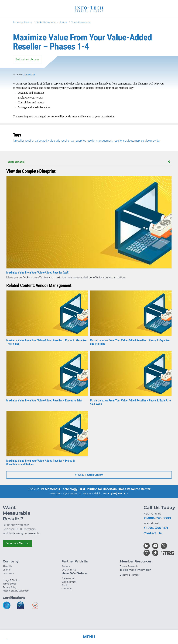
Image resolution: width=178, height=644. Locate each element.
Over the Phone (69, 582)
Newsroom (8, 573)
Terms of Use (10, 584)
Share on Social (89, 162)
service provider (151, 141)
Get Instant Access (28, 59)
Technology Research (22, 22)
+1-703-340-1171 (156, 528)
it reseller (18, 141)
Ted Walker (29, 74)
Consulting (67, 589)
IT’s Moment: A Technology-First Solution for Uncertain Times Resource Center (95, 489)
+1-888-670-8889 (157, 518)
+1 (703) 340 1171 (118, 493)
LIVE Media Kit (69, 570)
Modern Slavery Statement (16, 591)
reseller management (100, 141)
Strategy (63, 22)
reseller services (123, 141)
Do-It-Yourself (68, 578)
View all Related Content (89, 475)
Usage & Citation (11, 580)
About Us (7, 566)
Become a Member (18, 543)
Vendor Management (46, 22)
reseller (29, 141)
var (73, 141)
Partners (66, 566)
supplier (81, 141)
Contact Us (153, 533)
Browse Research (129, 566)
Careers (7, 570)
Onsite (65, 585)
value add (41, 141)
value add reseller (59, 141)
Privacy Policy (10, 587)
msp (137, 141)
